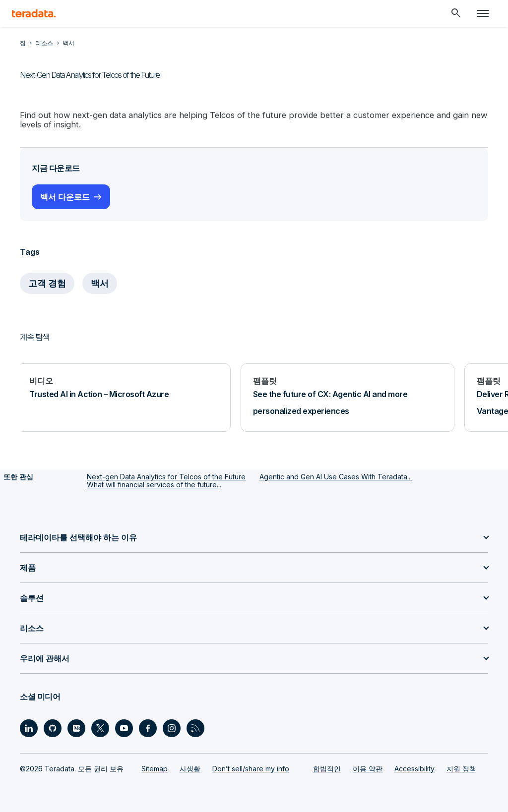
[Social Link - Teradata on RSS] (195, 727)
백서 (100, 283)
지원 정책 (461, 768)
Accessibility (414, 768)
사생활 (190, 768)
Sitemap (155, 768)
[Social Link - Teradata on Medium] (76, 727)
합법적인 (327, 768)
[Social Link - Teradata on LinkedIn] (29, 727)
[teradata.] (34, 13)
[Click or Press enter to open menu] (483, 13)
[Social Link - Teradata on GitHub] (53, 727)
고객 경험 (47, 283)
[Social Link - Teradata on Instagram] (172, 727)
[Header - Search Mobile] (456, 13)
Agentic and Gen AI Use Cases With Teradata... (336, 476)
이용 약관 (368, 768)
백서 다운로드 (65, 196)
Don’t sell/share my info (251, 768)
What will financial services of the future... (154, 484)
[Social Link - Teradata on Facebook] (148, 727)
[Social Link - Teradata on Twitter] (100, 727)
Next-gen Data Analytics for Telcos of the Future (166, 476)
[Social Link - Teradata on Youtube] (124, 727)
